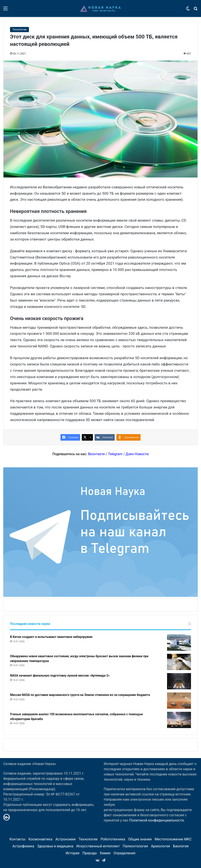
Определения (125, 853)
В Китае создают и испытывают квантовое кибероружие (51, 637)
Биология (181, 846)
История (73, 853)
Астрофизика (23, 846)
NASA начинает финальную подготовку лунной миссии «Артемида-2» (60, 675)
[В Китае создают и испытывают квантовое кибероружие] (179, 643)
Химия (105, 853)
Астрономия (66, 839)
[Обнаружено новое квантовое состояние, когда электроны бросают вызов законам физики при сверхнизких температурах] (179, 662)
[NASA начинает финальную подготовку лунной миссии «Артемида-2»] (179, 681)
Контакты (17, 839)
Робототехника (113, 839)
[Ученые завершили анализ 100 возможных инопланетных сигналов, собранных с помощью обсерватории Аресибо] (179, 720)
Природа (90, 853)
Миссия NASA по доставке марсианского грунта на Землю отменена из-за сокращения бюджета (80, 695)
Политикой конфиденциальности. (157, 820)
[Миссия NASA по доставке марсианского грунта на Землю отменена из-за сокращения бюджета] (179, 701)
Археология (161, 846)
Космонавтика (40, 839)
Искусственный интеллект (98, 846)
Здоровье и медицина (55, 846)
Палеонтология (135, 846)
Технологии (19, 30)
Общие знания (140, 839)
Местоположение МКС (173, 839)
